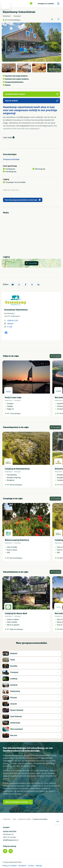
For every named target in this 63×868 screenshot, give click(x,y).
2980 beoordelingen (16, 629)
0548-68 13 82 (13, 321)
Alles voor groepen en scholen (18, 802)
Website (10, 324)
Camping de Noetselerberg (17, 469)
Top (58, 821)
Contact (31, 866)
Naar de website (32, 101)
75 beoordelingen (14, 20)
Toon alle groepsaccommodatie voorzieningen (23, 200)
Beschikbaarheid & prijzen (32, 94)
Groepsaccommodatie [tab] (11, 159)
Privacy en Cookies (10, 866)
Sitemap (39, 866)
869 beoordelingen (16, 485)
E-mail (10, 327)
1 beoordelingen (15, 414)
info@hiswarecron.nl (11, 840)
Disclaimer (22, 866)
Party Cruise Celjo (13, 398)
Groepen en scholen (49, 4)
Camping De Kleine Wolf (16, 613)
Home (14, 819)
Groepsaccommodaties (40, 819)
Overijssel (17, 400)
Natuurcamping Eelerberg (17, 540)
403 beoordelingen (16, 558)
